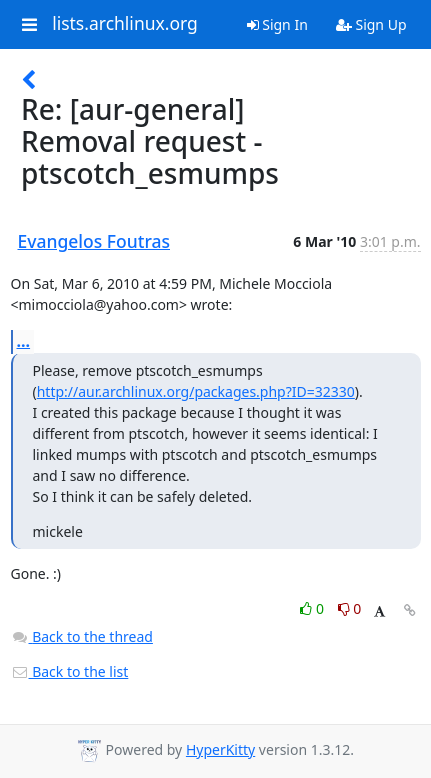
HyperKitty (220, 749)
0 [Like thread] (313, 608)
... (24, 341)
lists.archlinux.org (125, 24)
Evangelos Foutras (94, 241)
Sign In (277, 24)
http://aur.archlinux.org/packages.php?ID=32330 (196, 391)
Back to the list (70, 671)
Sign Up (371, 24)
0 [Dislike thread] (350, 608)
